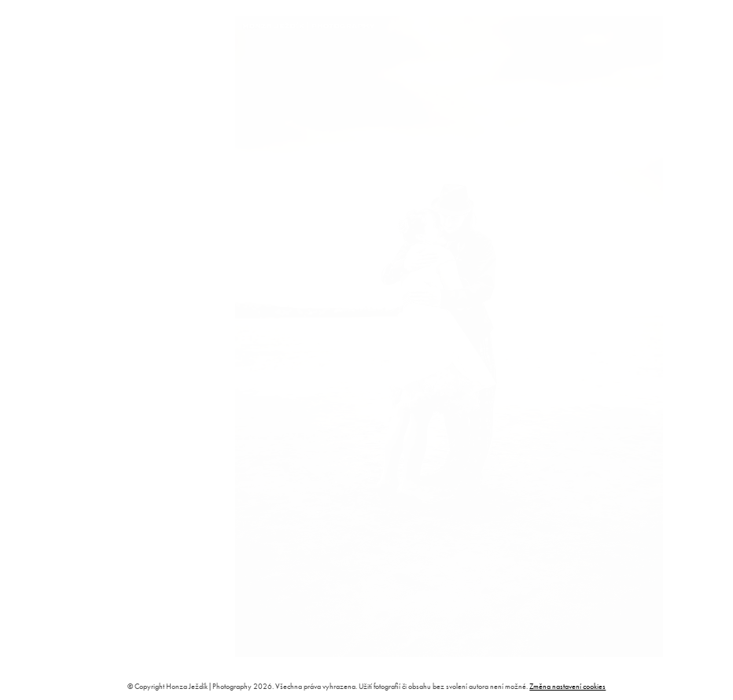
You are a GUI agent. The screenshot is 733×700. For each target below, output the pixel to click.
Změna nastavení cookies (567, 686)
